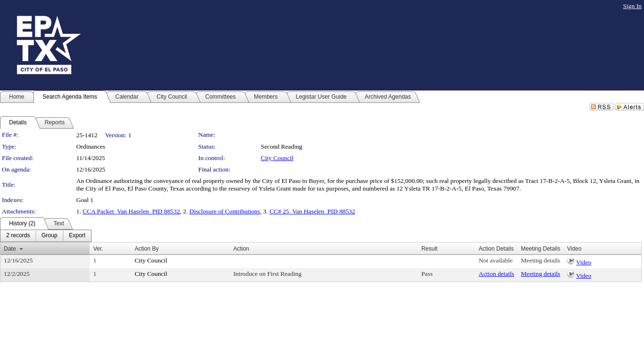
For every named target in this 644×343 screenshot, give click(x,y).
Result (429, 249)
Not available (496, 260)
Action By (147, 249)
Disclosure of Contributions (225, 211)
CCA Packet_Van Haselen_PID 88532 (131, 211)
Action (241, 249)
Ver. (98, 249)
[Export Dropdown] (77, 236)
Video (584, 262)
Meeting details (541, 260)
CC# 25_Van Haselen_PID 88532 (312, 211)
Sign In (632, 6)
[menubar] (46, 236)
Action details (496, 274)
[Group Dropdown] (49, 236)
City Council (277, 158)
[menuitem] (18, 236)
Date (10, 249)
